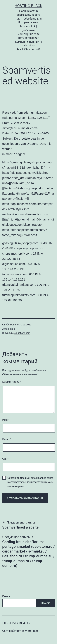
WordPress (32, 631)
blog (13, 329)
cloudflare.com (22, 333)
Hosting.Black (28, 6)
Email (7, 439)
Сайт (5, 459)
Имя (6, 420)
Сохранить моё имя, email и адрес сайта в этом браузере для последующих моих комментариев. (30, 482)
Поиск (6, 596)
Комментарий (12, 382)
